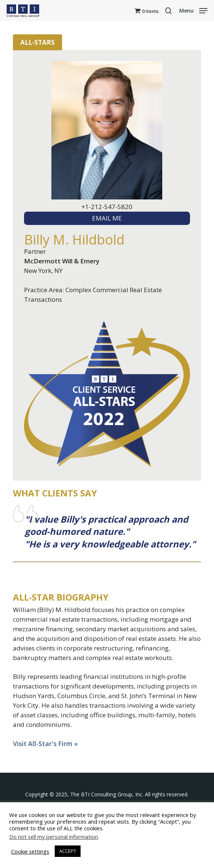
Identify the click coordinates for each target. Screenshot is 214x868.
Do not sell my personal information (54, 837)
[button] (193, 10)
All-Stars (38, 42)
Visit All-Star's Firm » (45, 744)
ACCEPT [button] (68, 851)
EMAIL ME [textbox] (107, 218)
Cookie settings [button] (30, 851)
